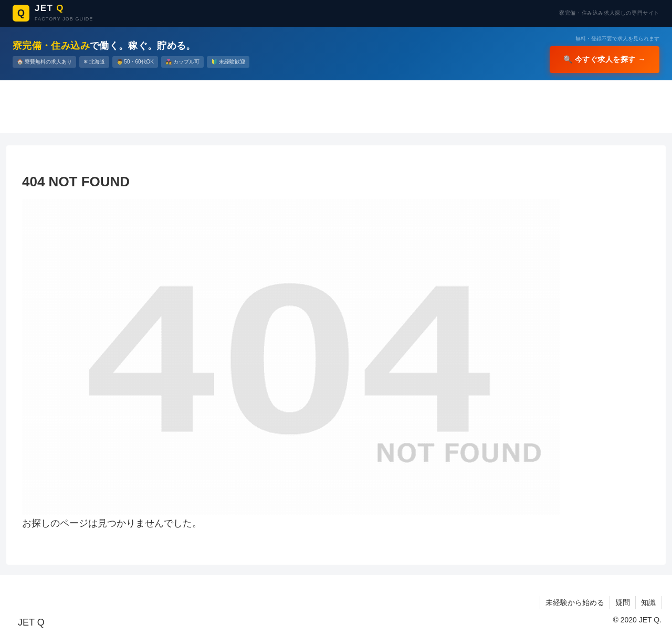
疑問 (623, 602)
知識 (648, 602)
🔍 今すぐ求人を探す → (605, 59)
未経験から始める (575, 602)
